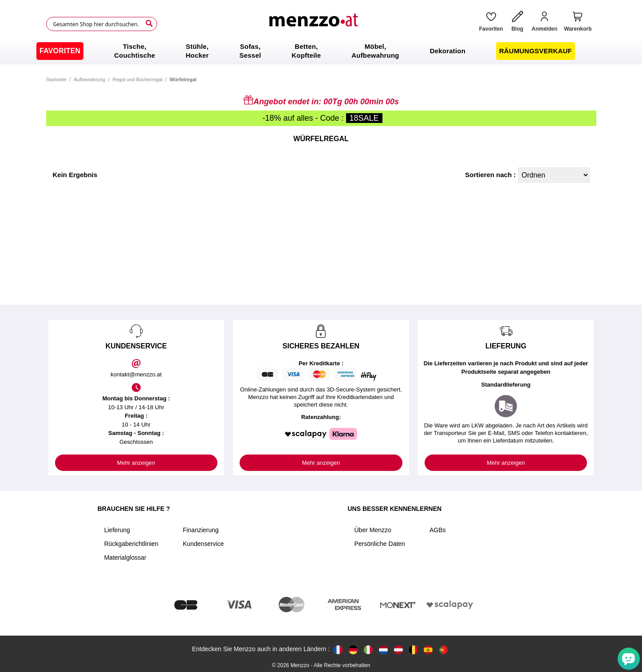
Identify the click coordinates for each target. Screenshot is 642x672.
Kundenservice (203, 544)
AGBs (438, 530)
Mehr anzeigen (136, 463)
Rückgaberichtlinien (131, 544)
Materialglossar (125, 557)
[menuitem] (60, 51)
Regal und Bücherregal (138, 79)
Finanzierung (201, 530)
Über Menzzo (373, 530)
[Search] (149, 24)
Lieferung (117, 530)
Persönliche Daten (380, 544)
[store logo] (315, 24)
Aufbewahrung (89, 79)
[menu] (321, 51)
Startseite (56, 79)
